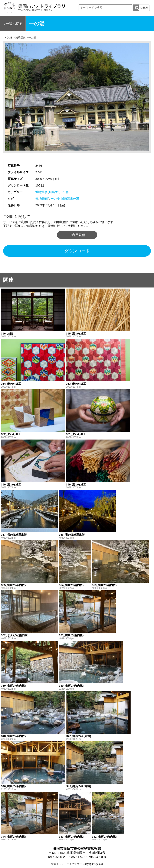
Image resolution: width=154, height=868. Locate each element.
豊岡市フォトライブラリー (66, 864)
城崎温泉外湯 (70, 199)
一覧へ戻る (14, 24)
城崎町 (45, 199)
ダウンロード (77, 251)
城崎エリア (56, 192)
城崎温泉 (41, 192)
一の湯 (55, 199)
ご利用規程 (77, 235)
